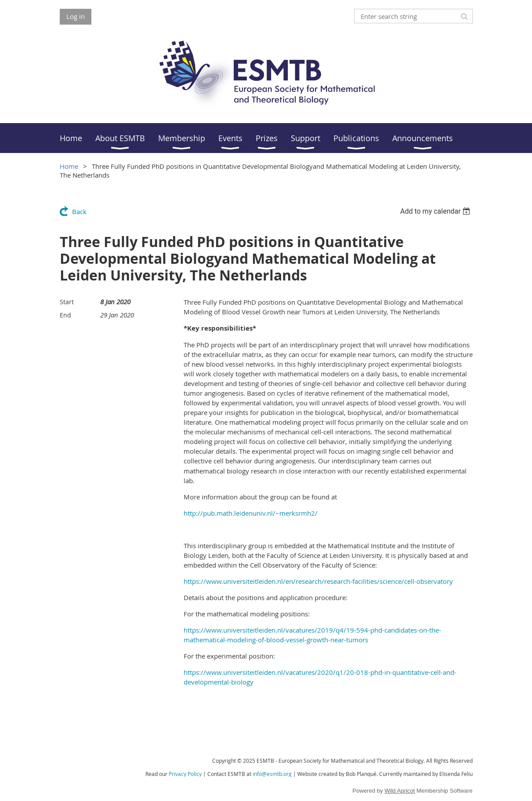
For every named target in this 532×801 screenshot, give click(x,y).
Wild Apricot (400, 791)
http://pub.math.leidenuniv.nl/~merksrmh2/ (251, 513)
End (65, 315)
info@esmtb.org (272, 774)
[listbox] (436, 211)
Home (69, 166)
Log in (76, 16)
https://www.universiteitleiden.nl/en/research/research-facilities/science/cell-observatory (318, 581)
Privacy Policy (185, 774)
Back (79, 211)
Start (67, 302)
